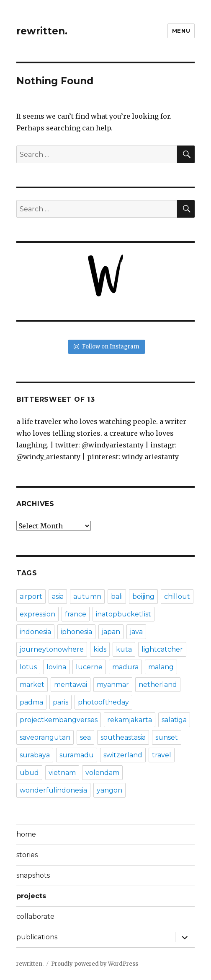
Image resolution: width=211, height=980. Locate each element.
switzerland (123, 755)
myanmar (113, 685)
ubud (29, 773)
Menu (181, 31)
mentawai (71, 685)
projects (31, 896)
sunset (167, 737)
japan (111, 632)
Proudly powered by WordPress (95, 964)
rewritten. (42, 31)
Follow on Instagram (107, 347)
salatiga (174, 720)
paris (60, 702)
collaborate (35, 916)
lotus (28, 667)
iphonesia (76, 632)
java (136, 632)
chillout (177, 597)
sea (85, 737)
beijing (143, 597)
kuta (124, 649)
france (76, 614)
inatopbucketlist (124, 614)
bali (117, 597)
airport (31, 597)
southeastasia (123, 737)
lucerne (89, 667)
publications (37, 937)
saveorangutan (45, 737)
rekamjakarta (130, 720)
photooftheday (103, 702)
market (32, 685)
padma (31, 702)
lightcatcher (162, 649)
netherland (158, 685)
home (26, 834)
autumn (87, 597)
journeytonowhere (52, 649)
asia (58, 597)
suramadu (77, 755)
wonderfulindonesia (53, 790)
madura (125, 667)
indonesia (35, 632)
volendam (102, 773)
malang (161, 667)
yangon (109, 790)
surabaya (35, 755)
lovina (56, 667)
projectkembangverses (59, 720)
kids (100, 649)
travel (162, 755)
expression (37, 614)
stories (27, 855)
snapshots (33, 875)
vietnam (62, 773)
